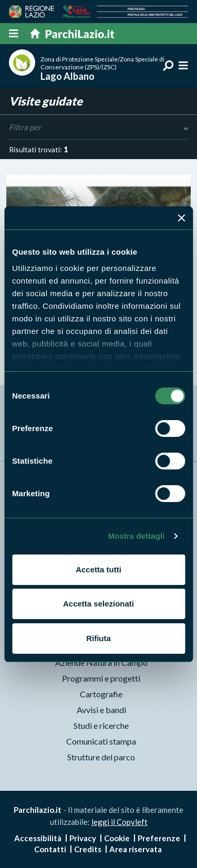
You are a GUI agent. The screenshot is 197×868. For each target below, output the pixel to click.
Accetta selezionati (98, 604)
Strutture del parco (101, 757)
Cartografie (101, 694)
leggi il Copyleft (120, 822)
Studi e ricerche (101, 725)
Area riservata (136, 849)
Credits (88, 849)
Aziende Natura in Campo (101, 662)
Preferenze (159, 838)
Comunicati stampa (101, 741)
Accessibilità (38, 838)
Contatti (50, 849)
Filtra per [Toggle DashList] (98, 128)
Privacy (83, 838)
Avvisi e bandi (101, 710)
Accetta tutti (98, 569)
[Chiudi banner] (181, 218)
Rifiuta (98, 638)
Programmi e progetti (101, 678)
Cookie (117, 838)
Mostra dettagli (136, 536)
